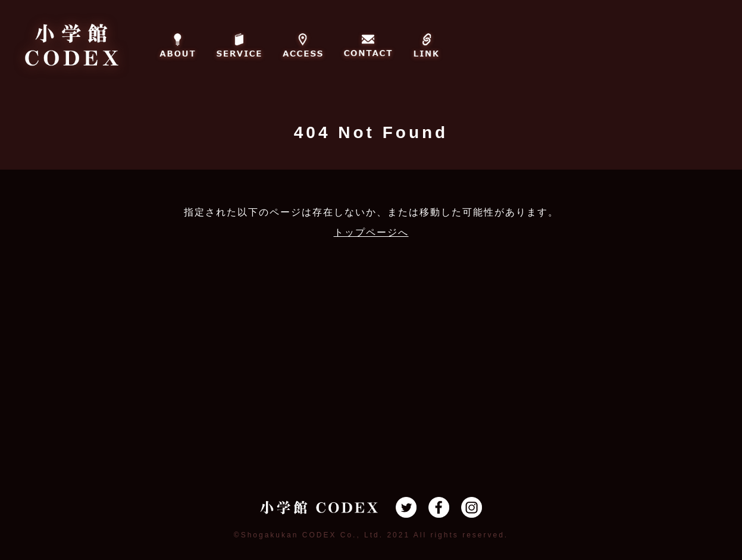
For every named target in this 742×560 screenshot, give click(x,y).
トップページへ (371, 232)
